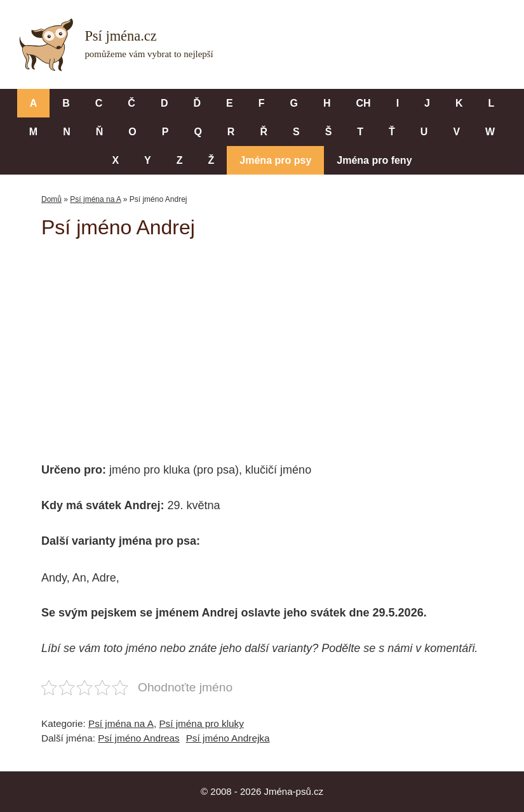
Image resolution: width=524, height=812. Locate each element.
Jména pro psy (275, 160)
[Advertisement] (283, 342)
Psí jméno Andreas (138, 738)
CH (364, 103)
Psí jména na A (95, 199)
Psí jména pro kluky (201, 723)
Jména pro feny (374, 160)
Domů (51, 199)
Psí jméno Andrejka (228, 738)
